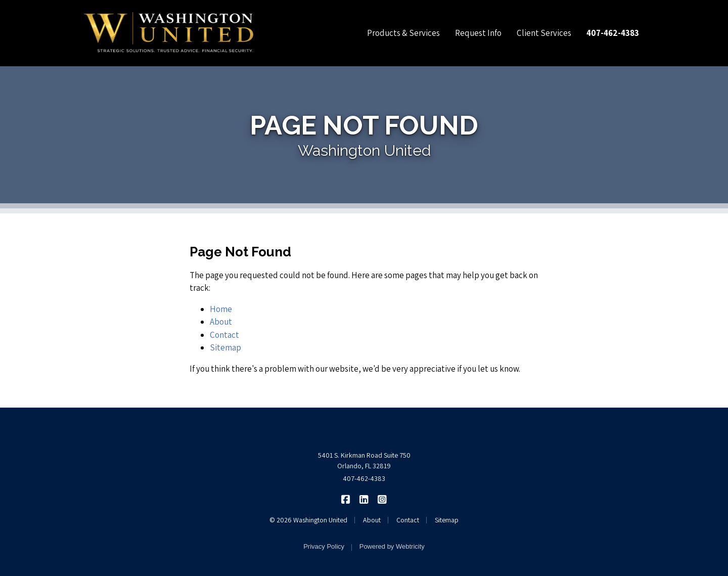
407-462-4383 (364, 478)
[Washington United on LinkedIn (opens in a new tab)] (364, 499)
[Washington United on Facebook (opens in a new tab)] (346, 499)
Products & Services (403, 33)
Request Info (478, 33)
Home (221, 309)
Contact (224, 335)
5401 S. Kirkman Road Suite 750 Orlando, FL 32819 (364, 460)
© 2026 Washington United (308, 520)
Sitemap (225, 347)
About (221, 322)
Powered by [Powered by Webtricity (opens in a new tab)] (392, 546)
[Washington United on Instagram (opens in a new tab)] (382, 499)
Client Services (544, 33)
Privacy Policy (324, 546)
